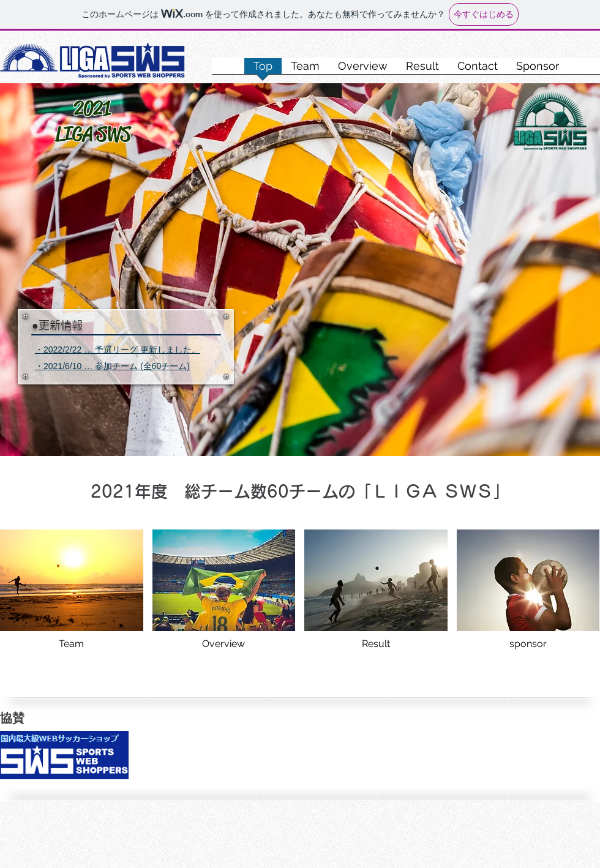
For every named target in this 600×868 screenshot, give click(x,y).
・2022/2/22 (58, 350)
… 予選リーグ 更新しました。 (141, 350)
